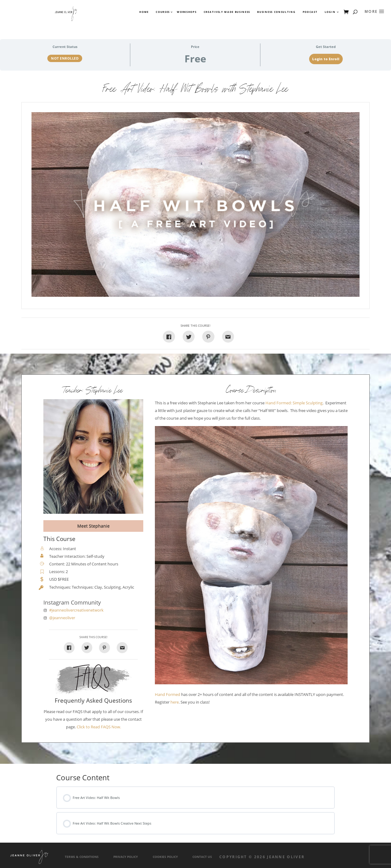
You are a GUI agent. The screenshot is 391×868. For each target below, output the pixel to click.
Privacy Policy (126, 857)
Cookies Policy (165, 857)
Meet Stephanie (93, 526)
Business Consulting (276, 12)
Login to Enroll (326, 59)
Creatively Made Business (227, 12)
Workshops (187, 12)
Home (144, 12)
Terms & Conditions (82, 857)
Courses (163, 12)
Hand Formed (168, 695)
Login (330, 12)
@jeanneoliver (62, 618)
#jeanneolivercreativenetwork (76, 610)
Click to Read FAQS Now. (99, 727)
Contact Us (202, 857)
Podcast (310, 12)
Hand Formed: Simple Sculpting (294, 403)
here (175, 702)
